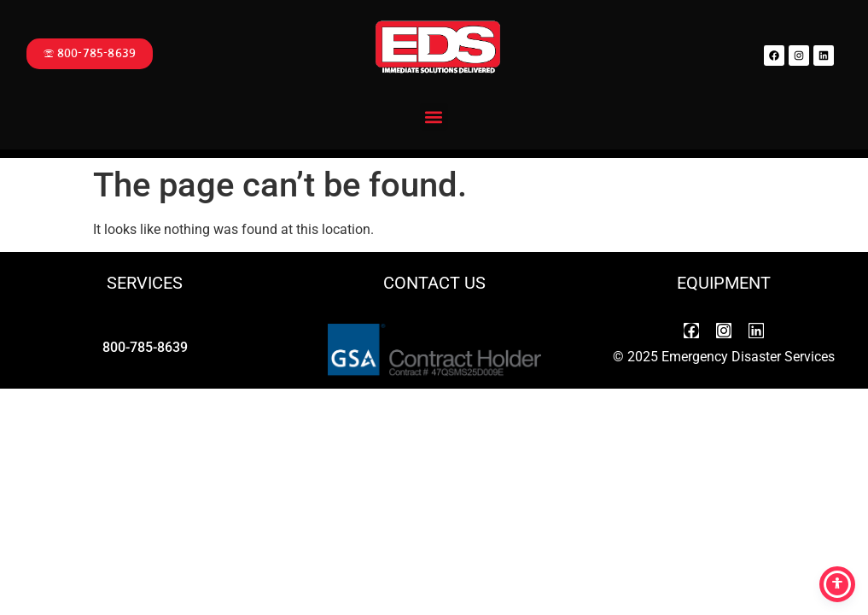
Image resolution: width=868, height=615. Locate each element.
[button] (434, 117)
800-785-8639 (145, 347)
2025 (643, 357)
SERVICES (145, 283)
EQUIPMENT (724, 283)
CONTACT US (434, 283)
